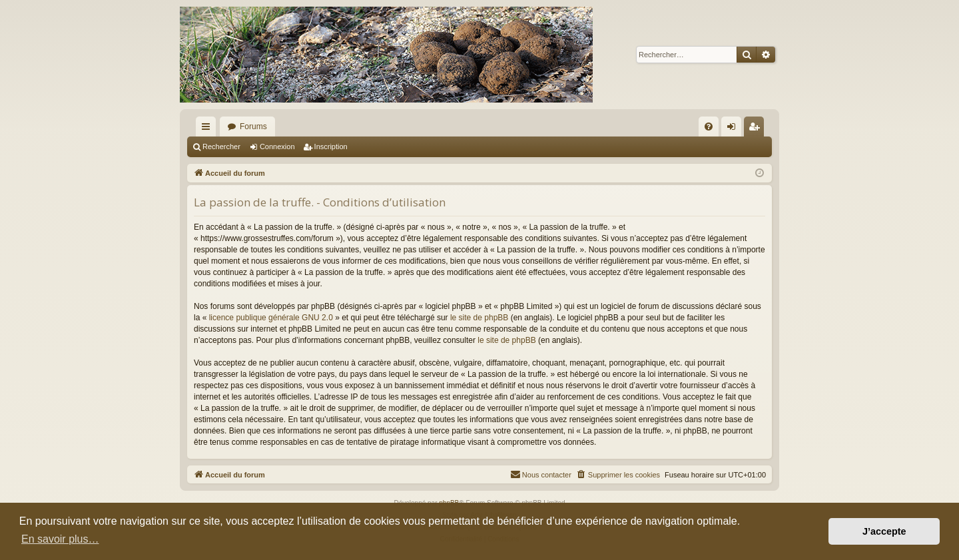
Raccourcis (208, 129)
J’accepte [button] (884, 531)
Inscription (331, 146)
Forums (253, 127)
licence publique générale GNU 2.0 (271, 318)
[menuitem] (709, 127)
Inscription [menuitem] (757, 129)
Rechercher (221, 146)
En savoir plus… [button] (60, 539)
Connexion (277, 146)
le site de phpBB (479, 318)
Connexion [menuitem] (734, 129)
